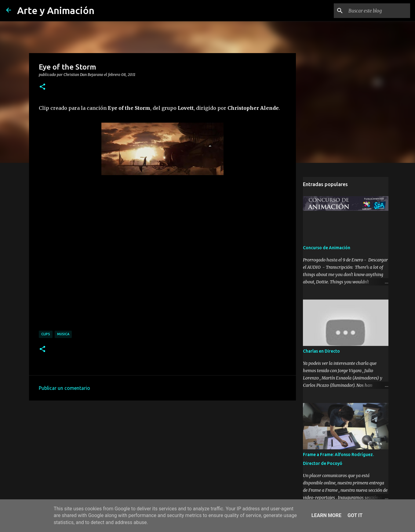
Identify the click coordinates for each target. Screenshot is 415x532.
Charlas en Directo (321, 351)
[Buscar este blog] (378, 11)
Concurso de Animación (327, 248)
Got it (355, 515)
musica (63, 334)
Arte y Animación (56, 10)
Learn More (326, 515)
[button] (42, 87)
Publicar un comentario (64, 388)
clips (46, 334)
